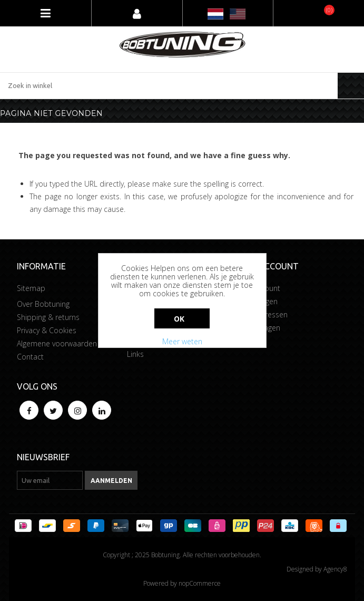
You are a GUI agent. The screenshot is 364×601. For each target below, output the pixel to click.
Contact (30, 357)
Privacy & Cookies (47, 330)
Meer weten (182, 341)
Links (135, 354)
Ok (179, 319)
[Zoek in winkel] (169, 86)
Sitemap (31, 288)
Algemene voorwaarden (57, 343)
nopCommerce (200, 583)
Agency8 (335, 569)
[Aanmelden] (50, 480)
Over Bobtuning (43, 304)
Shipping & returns (48, 317)
